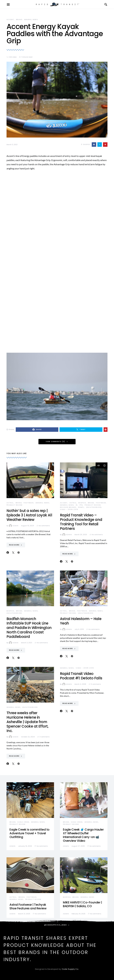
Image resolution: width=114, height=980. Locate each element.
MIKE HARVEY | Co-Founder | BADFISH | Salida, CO (82, 904)
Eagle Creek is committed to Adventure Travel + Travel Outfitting (29, 833)
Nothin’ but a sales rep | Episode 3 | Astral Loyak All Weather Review (29, 515)
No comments (44, 526)
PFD (81, 505)
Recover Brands (68, 507)
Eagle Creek (23, 822)
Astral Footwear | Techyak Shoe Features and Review (28, 906)
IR (77, 505)
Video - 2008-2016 (69, 509)
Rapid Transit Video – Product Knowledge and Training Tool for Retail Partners (81, 522)
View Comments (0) (55, 442)
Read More (14, 545)
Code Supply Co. (70, 969)
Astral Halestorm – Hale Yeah (81, 621)
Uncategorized (94, 507)
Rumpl (81, 507)
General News (31, 20)
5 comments (96, 684)
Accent (10, 20)
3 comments (44, 737)
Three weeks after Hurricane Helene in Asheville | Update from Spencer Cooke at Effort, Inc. (27, 722)
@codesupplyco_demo (56, 925)
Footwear (29, 503)
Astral (10, 503)
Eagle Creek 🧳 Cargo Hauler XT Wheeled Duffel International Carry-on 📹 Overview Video (83, 835)
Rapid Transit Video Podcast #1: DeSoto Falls (81, 676)
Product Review (15, 505)
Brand (19, 20)
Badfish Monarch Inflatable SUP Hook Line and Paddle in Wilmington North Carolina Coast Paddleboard (29, 628)
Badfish (82, 503)
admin (14, 526)
